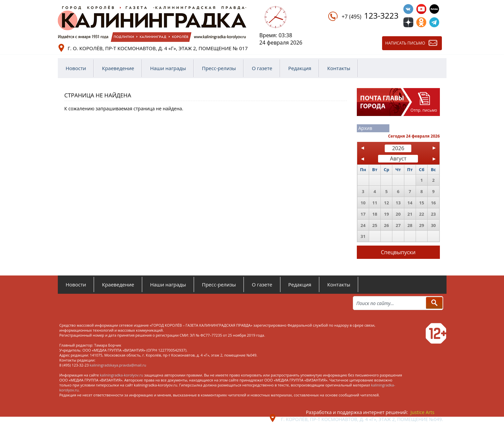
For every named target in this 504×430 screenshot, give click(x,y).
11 (375, 203)
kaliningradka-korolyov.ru (122, 375)
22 (422, 214)
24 (363, 225)
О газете (262, 68)
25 (375, 225)
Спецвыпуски (398, 252)
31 (363, 236)
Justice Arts (423, 412)
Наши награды (168, 68)
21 (410, 214)
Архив (365, 128)
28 (410, 225)
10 (363, 203)
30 (433, 225)
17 (363, 214)
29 (422, 225)
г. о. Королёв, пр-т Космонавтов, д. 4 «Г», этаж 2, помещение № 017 (158, 48)
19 (387, 214)
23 (433, 214)
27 (398, 225)
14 (410, 203)
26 (387, 225)
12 (387, 203)
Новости (76, 68)
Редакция (300, 68)
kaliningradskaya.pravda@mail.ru (118, 365)
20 (398, 214)
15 (422, 203)
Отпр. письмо (424, 110)
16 (433, 203)
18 (375, 214)
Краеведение (118, 68)
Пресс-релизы (219, 68)
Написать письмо (405, 43)
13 (398, 203)
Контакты (339, 68)
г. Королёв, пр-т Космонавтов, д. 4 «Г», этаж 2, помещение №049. (362, 419)
